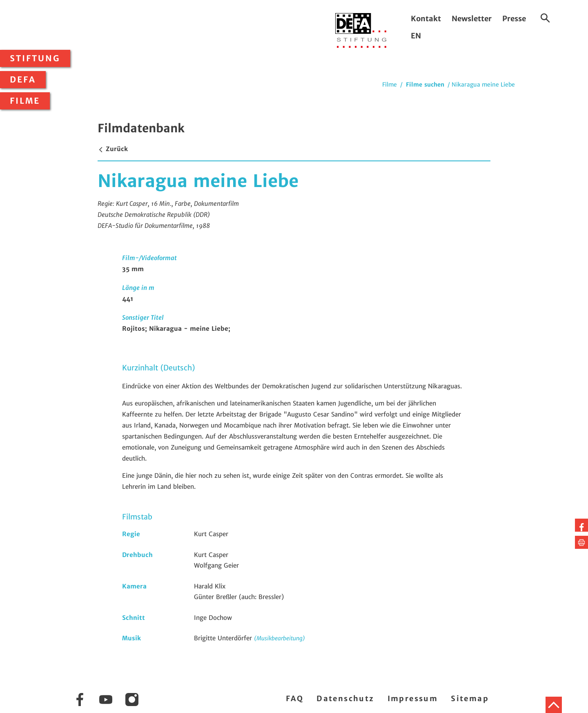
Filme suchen (425, 85)
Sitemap (470, 699)
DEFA (23, 80)
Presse (514, 19)
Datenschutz (345, 699)
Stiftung (35, 58)
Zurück (113, 149)
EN (416, 36)
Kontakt (426, 19)
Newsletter (472, 19)
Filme (25, 101)
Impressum (413, 699)
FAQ (295, 699)
